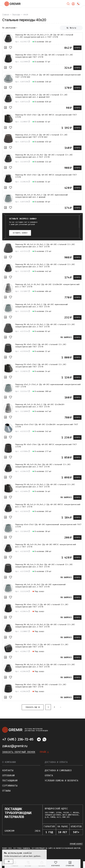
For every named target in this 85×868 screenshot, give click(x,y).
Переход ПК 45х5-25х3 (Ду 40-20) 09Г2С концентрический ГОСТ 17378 (46, 176)
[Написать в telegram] (39, 739)
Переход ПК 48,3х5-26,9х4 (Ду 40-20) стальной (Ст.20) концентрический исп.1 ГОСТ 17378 (43, 466)
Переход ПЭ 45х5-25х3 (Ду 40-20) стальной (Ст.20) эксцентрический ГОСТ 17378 (41, 366)
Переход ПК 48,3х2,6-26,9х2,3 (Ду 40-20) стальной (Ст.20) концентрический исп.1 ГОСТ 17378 (45, 246)
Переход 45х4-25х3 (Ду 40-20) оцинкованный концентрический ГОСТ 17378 (48, 526)
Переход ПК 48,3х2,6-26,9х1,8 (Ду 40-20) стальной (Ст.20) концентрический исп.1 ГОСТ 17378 (45, 626)
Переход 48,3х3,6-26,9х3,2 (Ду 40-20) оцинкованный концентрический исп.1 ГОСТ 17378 (42, 306)
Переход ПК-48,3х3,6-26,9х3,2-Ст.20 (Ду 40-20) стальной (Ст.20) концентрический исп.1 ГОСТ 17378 (44, 36)
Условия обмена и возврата (62, 781)
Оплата (49, 776)
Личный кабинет (76, 844)
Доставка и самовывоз (58, 770)
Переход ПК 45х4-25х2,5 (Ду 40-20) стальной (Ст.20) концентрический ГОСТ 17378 (42, 606)
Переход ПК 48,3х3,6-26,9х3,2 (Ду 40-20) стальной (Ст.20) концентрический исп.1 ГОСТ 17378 (45, 266)
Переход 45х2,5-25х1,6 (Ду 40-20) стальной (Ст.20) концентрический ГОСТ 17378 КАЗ (41, 136)
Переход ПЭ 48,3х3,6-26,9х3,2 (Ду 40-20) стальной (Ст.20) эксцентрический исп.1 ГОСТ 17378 (45, 486)
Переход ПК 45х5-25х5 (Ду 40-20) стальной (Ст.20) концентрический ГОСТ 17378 (41, 346)
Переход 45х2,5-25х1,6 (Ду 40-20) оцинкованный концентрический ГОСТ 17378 (48, 386)
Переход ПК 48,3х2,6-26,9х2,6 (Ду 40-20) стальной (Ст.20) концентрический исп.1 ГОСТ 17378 (45, 666)
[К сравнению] (5, 47)
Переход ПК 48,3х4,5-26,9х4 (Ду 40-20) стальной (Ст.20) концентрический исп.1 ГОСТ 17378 (44, 566)
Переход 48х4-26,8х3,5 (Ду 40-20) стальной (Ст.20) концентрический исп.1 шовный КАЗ (41, 96)
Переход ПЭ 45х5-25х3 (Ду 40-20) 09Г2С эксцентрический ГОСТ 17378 (46, 116)
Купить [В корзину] (77, 48)
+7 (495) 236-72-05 (18, 739)
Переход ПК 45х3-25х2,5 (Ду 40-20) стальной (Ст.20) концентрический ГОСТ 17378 (42, 646)
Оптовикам (8, 776)
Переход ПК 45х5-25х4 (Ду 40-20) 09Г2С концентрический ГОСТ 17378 (46, 446)
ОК (9, 862)
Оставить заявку (20, 233)
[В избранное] (11, 47)
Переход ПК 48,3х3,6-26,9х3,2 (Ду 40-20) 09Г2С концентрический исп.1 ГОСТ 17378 (48, 506)
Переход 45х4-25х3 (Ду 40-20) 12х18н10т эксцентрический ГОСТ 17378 (47, 426)
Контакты (8, 770)
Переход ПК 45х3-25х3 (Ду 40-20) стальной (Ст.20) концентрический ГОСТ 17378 (41, 686)
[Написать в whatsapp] (44, 739)
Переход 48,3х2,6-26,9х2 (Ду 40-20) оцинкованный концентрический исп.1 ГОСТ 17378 (40, 586)
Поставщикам (10, 781)
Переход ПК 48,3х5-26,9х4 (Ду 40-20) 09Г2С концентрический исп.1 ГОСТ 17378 (46, 546)
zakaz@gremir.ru (15, 746)
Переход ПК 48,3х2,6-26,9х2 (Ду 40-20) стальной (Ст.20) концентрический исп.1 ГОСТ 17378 (44, 156)
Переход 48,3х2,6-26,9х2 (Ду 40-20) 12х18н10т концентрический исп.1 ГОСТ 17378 (47, 286)
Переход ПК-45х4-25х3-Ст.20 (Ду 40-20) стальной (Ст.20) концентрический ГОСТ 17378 (44, 56)
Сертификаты (10, 786)
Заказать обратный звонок (19, 752)
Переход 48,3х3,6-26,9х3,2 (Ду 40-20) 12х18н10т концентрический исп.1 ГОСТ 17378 (40, 406)
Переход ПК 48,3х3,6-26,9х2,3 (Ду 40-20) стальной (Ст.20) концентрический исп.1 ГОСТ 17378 (45, 326)
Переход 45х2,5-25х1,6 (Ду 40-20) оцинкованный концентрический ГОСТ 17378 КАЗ (48, 76)
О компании (9, 762)
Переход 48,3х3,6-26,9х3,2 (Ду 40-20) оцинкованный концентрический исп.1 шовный (42, 196)
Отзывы (6, 791)
